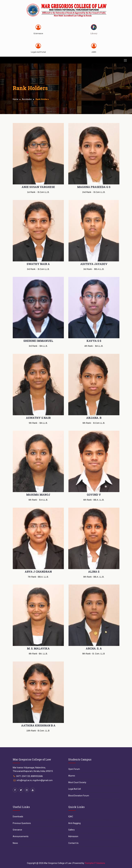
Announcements (21, 836)
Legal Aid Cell (75, 789)
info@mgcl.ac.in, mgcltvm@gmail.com (35, 780)
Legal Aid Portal (38, 52)
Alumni (72, 776)
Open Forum (74, 769)
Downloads (18, 817)
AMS (94, 52)
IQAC (71, 817)
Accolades (27, 99)
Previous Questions (22, 823)
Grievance (38, 33)
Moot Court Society (77, 782)
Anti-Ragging (74, 823)
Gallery (71, 830)
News (15, 843)
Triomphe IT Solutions (95, 863)
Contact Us (73, 843)
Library (94, 33)
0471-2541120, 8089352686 (30, 776)
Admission (73, 836)
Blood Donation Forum (79, 796)
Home (16, 99)
